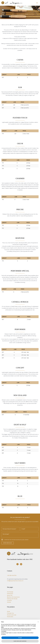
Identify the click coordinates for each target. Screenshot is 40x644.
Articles (9, 602)
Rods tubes (10, 617)
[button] (38, 622)
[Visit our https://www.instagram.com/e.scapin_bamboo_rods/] (21, 564)
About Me (10, 595)
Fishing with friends (12, 599)
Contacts (9, 600)
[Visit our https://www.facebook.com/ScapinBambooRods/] (17, 564)
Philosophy (10, 594)
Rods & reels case (12, 615)
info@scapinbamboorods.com (15, 581)
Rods (8, 611)
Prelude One (10, 613)
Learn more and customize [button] (20, 641)
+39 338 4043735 (12, 575)
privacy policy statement (24, 540)
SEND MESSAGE (8, 543)
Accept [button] (20, 638)
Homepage (10, 592)
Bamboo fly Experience (13, 597)
